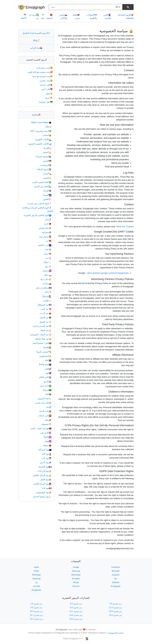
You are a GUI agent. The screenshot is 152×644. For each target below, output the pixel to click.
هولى (48, 441)
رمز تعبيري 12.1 (76, 611)
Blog (36, 40)
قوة (49, 373)
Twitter (36, 571)
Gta (48, 127)
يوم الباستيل (45, 467)
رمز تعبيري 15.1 (36, 619)
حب (48, 241)
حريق (49, 98)
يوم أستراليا (45, 450)
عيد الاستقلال (44, 305)
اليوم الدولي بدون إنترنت (39, 203)
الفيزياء (47, 195)
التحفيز (47, 152)
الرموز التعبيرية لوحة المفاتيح (36, 33)
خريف (47, 254)
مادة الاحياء (45, 411)
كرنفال (47, 390)
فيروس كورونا (44, 352)
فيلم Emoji (45, 364)
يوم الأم (47, 454)
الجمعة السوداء (43, 157)
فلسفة (47, 347)
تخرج (48, 224)
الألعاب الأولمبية (43, 140)
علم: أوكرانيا (46, 102)
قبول (49, 93)
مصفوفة (46, 424)
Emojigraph (35, 7)
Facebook (116, 567)
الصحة (47, 174)
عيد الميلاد (46, 330)
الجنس (47, 161)
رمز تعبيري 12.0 (36, 611)
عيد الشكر (46, 318)
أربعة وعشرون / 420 (41, 131)
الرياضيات (46, 165)
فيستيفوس (45, 356)
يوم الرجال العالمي (42, 475)
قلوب (48, 369)
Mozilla (76, 582)
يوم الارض (46, 462)
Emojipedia (36, 590)
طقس (47, 300)
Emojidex (76, 579)
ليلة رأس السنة (43, 403)
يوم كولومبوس (44, 492)
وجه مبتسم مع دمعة (43, 76)
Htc (116, 579)
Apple (36, 567)
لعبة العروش (45, 398)
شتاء (48, 292)
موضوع (36, 115)
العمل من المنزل (43, 186)
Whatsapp (36, 575)
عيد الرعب (45, 313)
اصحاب (47, 135)
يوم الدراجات (44, 471)
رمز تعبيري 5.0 (76, 607)
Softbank (116, 582)
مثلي (48, 420)
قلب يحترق (47, 85)
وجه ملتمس (46, 81)
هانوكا (48, 437)
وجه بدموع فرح (45, 68)
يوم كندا (47, 488)
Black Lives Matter (41, 122)
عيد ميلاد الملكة (43, 339)
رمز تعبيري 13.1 (36, 615)
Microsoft (116, 571)
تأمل (48, 220)
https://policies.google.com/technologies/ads (108, 273)
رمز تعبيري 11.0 (116, 607)
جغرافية (47, 232)
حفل (48, 249)
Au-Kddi (36, 586)
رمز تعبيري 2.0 (76, 604)
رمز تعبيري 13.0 (116, 611)
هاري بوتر (46, 433)
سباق (48, 275)
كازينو (48, 381)
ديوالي (47, 262)
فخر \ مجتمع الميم (42, 343)
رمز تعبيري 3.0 (116, 604)
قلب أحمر (47, 89)
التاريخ (47, 148)
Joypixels (116, 575)
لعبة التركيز (36, 48)
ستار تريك (46, 279)
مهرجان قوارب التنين (41, 428)
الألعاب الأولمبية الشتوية (40, 144)
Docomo (76, 586)
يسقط (47, 445)
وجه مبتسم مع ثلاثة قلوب (40, 72)
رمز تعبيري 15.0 (116, 615)
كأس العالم (45, 377)
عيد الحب (46, 309)
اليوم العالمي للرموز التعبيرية (38, 215)
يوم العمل (46, 479)
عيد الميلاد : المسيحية (41, 335)
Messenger (76, 575)
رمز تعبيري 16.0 (76, 619)
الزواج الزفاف (44, 169)
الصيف (47, 178)
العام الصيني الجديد (42, 182)
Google (76, 567)
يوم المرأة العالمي (42, 484)
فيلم (48, 360)
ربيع (48, 266)
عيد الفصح (46, 322)
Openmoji (36, 579)
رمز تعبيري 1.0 (36, 604)
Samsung (76, 571)
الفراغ (47, 191)
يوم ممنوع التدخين (42, 497)
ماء (49, 407)
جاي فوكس (45, 228)
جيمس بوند (45, 237)
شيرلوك (47, 296)
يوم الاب (46, 458)
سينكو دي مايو (44, 288)
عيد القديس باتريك (42, 326)
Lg (36, 582)
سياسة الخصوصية (116, 633)
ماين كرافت (45, 416)
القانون (47, 199)
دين (49, 258)
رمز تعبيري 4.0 (36, 607)
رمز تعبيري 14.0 (76, 615)
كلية (48, 394)
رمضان (47, 271)
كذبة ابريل (46, 386)
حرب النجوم (45, 245)
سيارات (47, 283)
